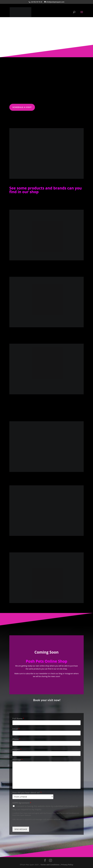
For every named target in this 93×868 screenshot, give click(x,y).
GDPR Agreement (22, 803)
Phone (16, 739)
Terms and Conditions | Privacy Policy (57, 865)
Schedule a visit (22, 107)
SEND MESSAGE (21, 829)
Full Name (18, 719)
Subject (17, 749)
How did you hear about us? (27, 793)
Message (18, 760)
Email (16, 729)
